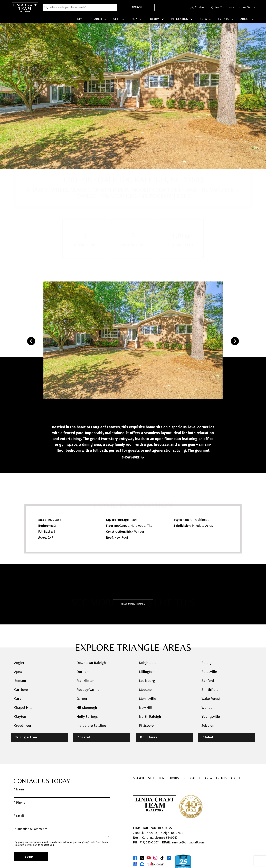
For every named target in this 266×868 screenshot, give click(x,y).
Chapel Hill (23, 708)
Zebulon (208, 726)
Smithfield (210, 690)
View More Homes (133, 604)
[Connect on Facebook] (135, 858)
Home (80, 19)
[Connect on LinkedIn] (169, 858)
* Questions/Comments (31, 829)
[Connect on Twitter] (142, 858)
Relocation (192, 778)
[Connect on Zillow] (142, 864)
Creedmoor (23, 726)
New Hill (146, 708)
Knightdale (148, 663)
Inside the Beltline (91, 726)
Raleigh (207, 663)
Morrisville (148, 699)
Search (137, 7)
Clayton (20, 717)
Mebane (145, 690)
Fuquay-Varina (88, 690)
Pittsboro (146, 726)
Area (208, 778)
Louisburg (147, 681)
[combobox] (80, 7)
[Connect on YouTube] (149, 858)
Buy (162, 778)
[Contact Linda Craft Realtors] (198, 7)
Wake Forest (211, 699)
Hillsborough (87, 708)
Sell (151, 778)
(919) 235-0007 (146, 843)
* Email (19, 816)
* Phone (20, 803)
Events (221, 778)
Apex (18, 672)
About (235, 778)
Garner (82, 699)
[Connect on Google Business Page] (135, 864)
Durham (83, 672)
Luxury (174, 778)
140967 (173, 838)
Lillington (147, 672)
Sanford (208, 681)
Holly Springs (87, 717)
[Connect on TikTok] (162, 858)
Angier (19, 663)
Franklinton (86, 681)
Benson (20, 681)
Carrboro (21, 690)
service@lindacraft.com (183, 843)
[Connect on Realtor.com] (155, 864)
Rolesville (209, 672)
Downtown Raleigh (91, 663)
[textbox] (82, 7)
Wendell (208, 708)
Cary (18, 699)
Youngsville (211, 717)
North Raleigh (150, 717)
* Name (19, 789)
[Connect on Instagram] (155, 858)
